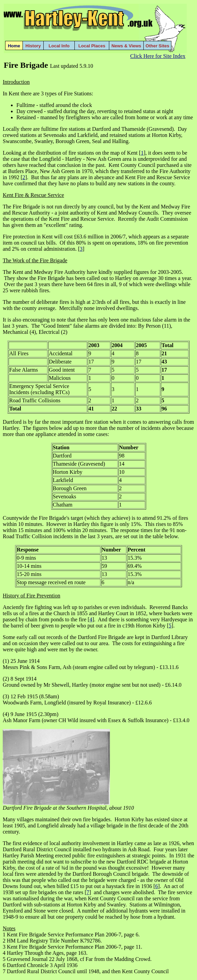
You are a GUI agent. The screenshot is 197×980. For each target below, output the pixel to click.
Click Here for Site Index (158, 56)
